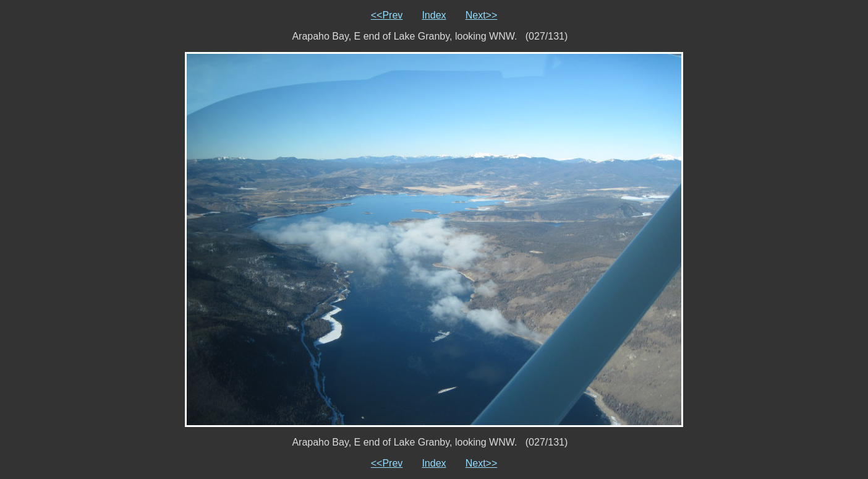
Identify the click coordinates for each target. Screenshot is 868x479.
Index (434, 15)
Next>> (482, 15)
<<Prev (387, 15)
